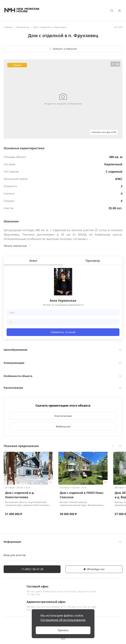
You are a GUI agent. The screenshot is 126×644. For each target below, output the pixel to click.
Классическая (63, 416)
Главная (8, 27)
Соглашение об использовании (63, 620)
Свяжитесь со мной (63, 332)
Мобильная (63, 426)
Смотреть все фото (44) (104, 132)
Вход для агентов (15, 555)
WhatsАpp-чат (94, 569)
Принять (63, 630)
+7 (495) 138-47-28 (32, 569)
